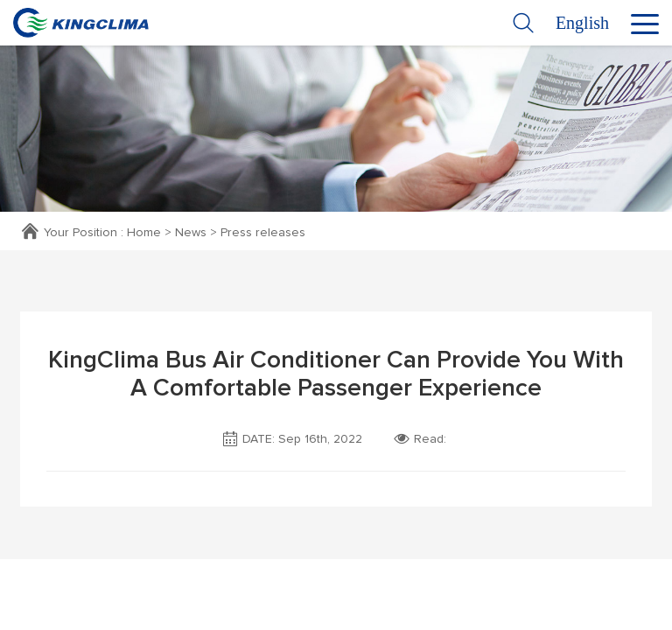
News (191, 233)
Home (144, 233)
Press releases (263, 233)
